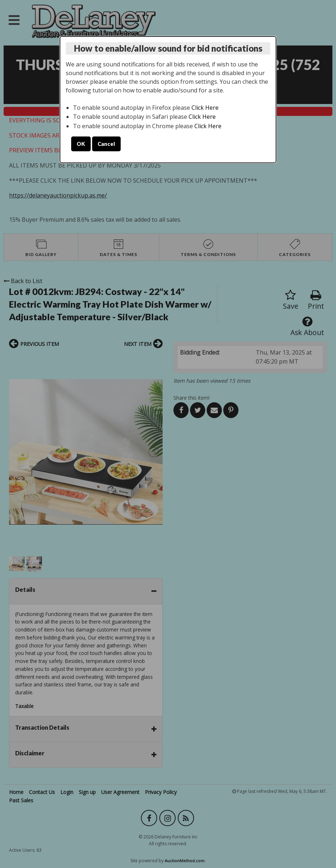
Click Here (205, 108)
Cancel (106, 144)
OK (81, 144)
